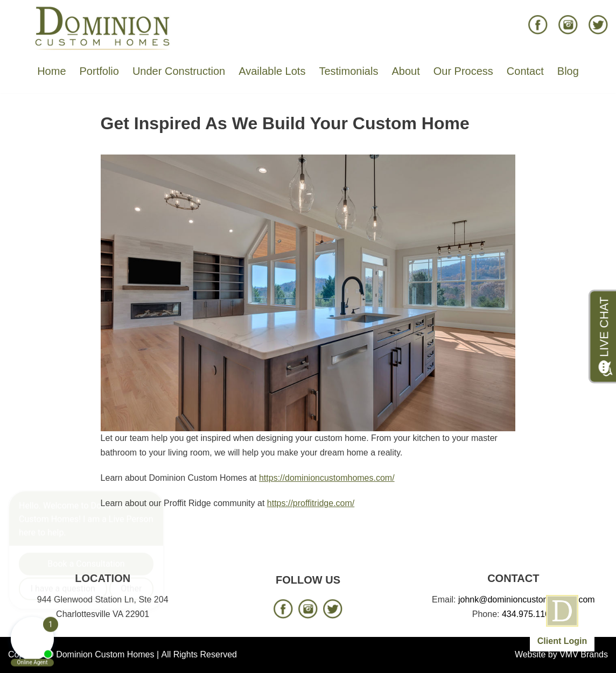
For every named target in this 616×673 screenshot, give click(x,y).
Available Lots (272, 71)
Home (51, 71)
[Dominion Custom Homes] (103, 27)
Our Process (463, 71)
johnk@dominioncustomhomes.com (527, 600)
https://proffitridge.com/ (311, 503)
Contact (525, 71)
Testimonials (348, 71)
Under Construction (179, 71)
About (405, 71)
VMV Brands (584, 654)
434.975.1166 (528, 614)
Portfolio (99, 71)
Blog (568, 71)
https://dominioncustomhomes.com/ (327, 478)
